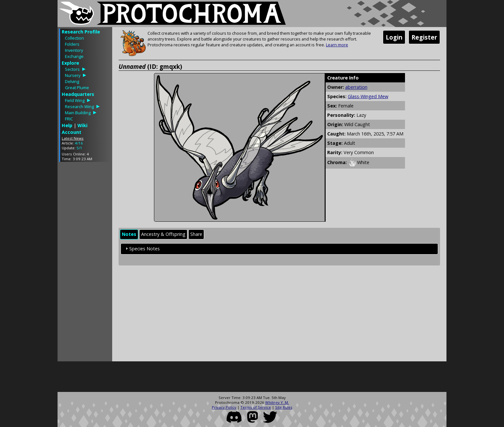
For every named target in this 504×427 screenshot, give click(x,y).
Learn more (337, 45)
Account (72, 132)
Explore (70, 63)
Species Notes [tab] (142, 249)
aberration (356, 87)
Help (67, 125)
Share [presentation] (196, 234)
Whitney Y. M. (277, 402)
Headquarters (78, 94)
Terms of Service (256, 407)
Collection (74, 38)
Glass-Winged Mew (368, 96)
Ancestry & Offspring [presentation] (163, 234)
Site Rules (284, 407)
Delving (72, 81)
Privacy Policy (224, 407)
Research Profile (81, 32)
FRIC (69, 119)
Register (424, 37)
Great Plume (77, 88)
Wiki (82, 125)
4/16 (79, 143)
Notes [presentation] (129, 234)
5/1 (79, 148)
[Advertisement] (85, 263)
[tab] (129, 234)
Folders (72, 44)
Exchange (74, 56)
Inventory (74, 50)
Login (394, 37)
